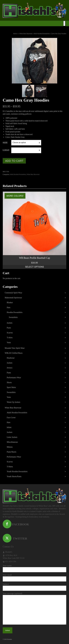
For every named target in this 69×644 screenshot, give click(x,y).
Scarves (10, 333)
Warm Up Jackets (13, 402)
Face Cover (11, 418)
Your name (34, 568)
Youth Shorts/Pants (14, 476)
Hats (9, 307)
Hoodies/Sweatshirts (15, 312)
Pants (9, 328)
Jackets (10, 323)
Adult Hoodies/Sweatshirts (18, 174)
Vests (9, 343)
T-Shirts (10, 467)
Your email (34, 577)
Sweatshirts (13, 317)
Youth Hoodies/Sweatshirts (17, 472)
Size (5, 143)
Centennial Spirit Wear (13, 293)
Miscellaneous (12, 442)
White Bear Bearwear (33, 174)
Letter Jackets (12, 437)
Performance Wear (14, 378)
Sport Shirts (11, 387)
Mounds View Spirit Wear (15, 348)
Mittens (10, 447)
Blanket (10, 303)
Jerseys (10, 368)
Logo (6, 150)
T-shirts (10, 338)
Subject (34, 586)
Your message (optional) (34, 595)
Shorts (9, 382)
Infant (9, 427)
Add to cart (14, 161)
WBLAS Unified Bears (14, 353)
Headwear (11, 358)
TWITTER (15, 539)
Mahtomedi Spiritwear (13, 298)
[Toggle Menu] (64, 23)
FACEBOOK (16, 524)
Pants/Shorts (12, 452)
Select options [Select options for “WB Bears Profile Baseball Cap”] (34, 267)
